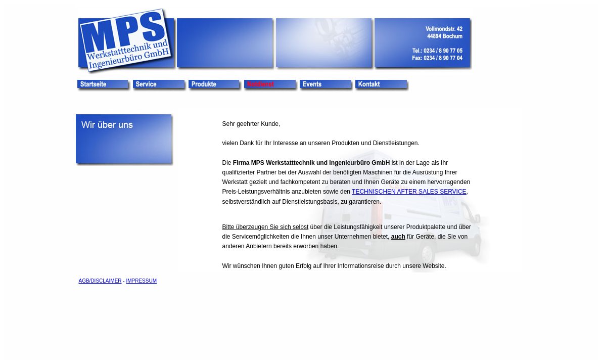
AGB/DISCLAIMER (100, 281)
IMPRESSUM (141, 281)
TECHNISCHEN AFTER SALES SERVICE (409, 192)
